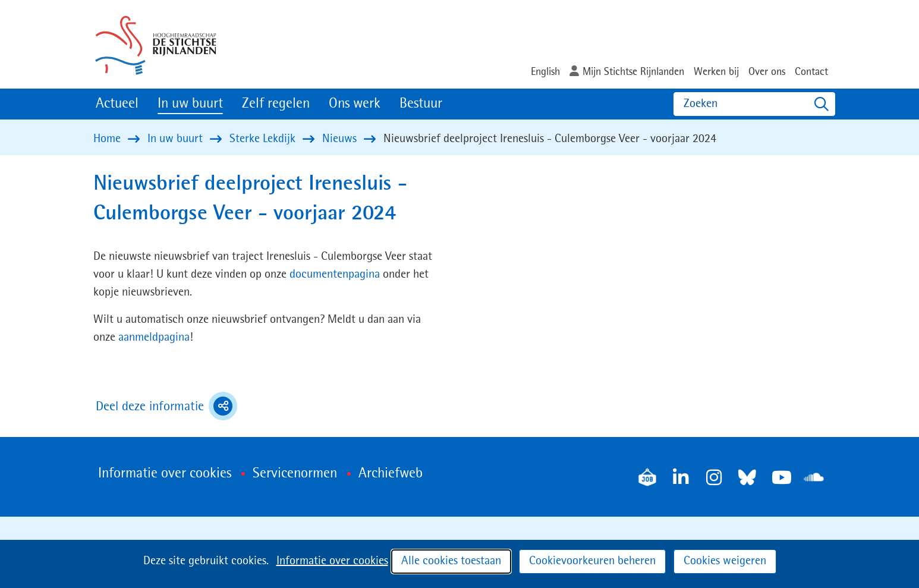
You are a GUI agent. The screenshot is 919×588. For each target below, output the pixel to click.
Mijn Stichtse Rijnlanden (633, 72)
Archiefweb (391, 474)
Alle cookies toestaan (451, 561)
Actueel (117, 104)
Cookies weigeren (725, 561)
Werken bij (716, 72)
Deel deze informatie (166, 406)
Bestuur (421, 104)
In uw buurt (190, 104)
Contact (811, 72)
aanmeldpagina (154, 338)
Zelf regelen (276, 104)
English (545, 72)
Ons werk (355, 104)
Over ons (767, 72)
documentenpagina (336, 275)
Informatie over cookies (332, 561)
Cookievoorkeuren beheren (592, 561)
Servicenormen (295, 474)
